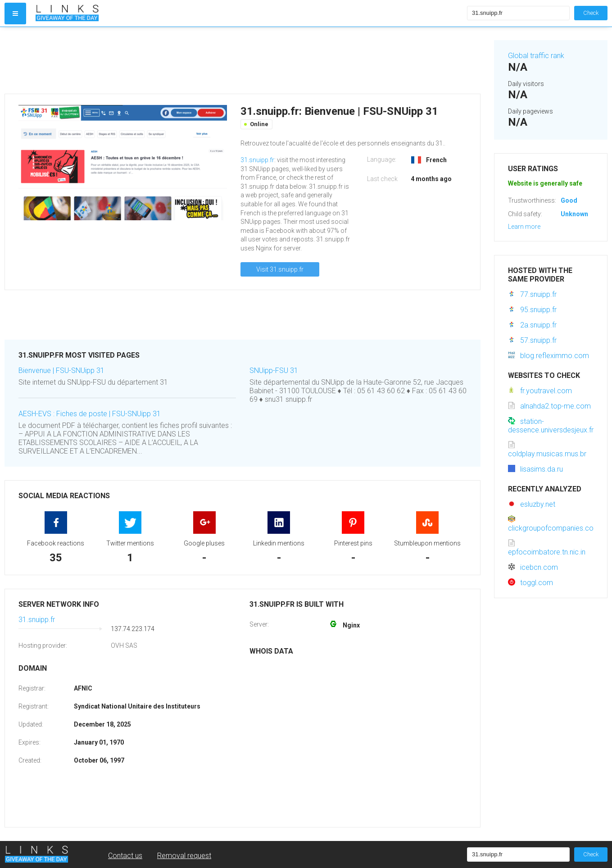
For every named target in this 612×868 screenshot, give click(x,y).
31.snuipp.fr (257, 160)
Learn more (524, 227)
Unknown (574, 214)
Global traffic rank (536, 56)
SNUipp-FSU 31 (274, 370)
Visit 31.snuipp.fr (280, 269)
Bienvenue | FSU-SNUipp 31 (61, 370)
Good (569, 200)
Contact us (125, 856)
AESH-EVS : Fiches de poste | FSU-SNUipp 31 (90, 414)
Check (591, 13)
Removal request (184, 856)
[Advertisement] (243, 60)
